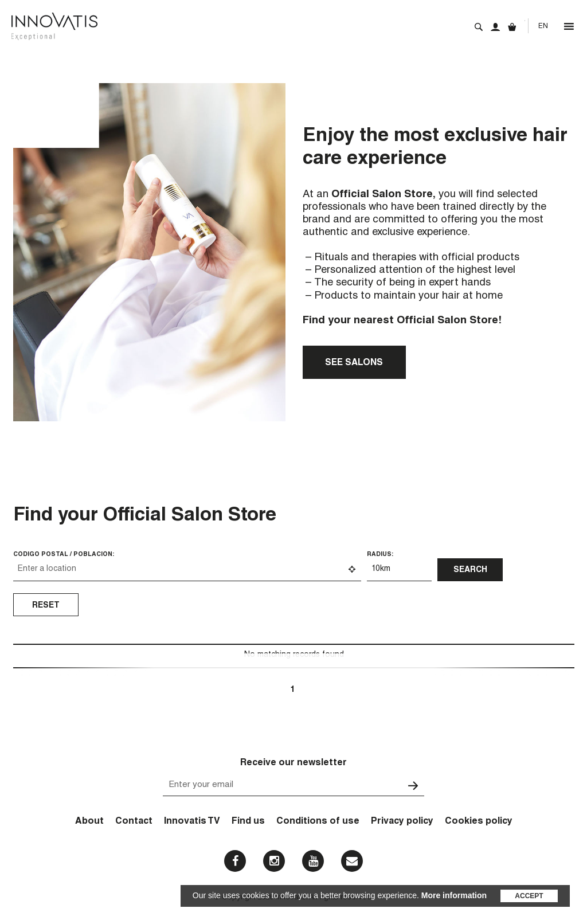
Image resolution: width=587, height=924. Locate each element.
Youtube (313, 861)
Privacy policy (402, 822)
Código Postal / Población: (64, 555)
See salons (354, 363)
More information (454, 895)
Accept (529, 896)
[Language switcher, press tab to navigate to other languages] (543, 26)
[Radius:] (399, 570)
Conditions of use (318, 822)
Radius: (380, 555)
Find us (248, 822)
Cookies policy (479, 822)
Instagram (274, 861)
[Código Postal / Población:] (187, 570)
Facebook (235, 861)
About (89, 822)
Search (479, 27)
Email (352, 861)
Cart (512, 27)
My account (495, 27)
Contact (134, 822)
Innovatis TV (192, 822)
